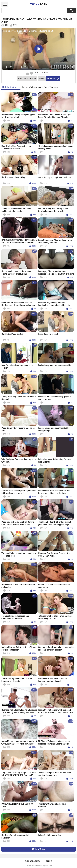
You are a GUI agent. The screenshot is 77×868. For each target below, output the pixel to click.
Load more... (39, 849)
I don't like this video (31, 73)
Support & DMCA (33, 861)
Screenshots (30, 79)
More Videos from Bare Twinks (40, 87)
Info (20, 79)
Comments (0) (53, 79)
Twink (39, 4)
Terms (49, 861)
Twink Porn (35, 866)
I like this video (28, 73)
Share (42, 79)
